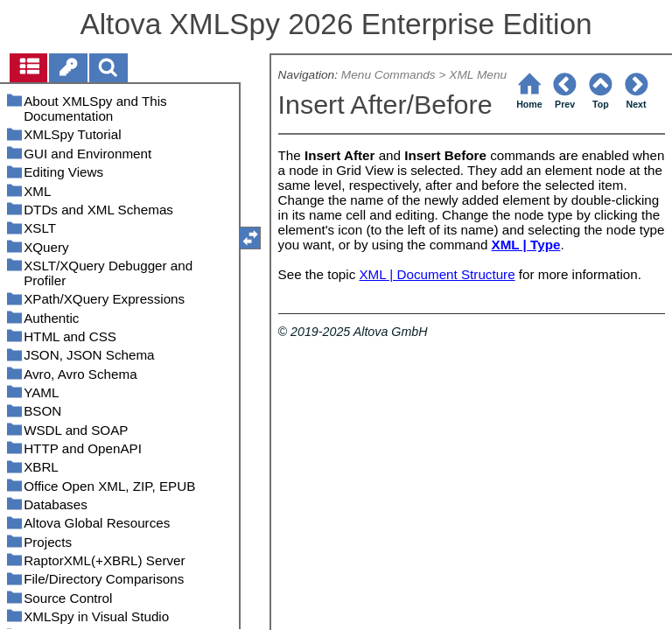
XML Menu (478, 75)
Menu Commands (388, 75)
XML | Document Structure (437, 274)
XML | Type (526, 245)
